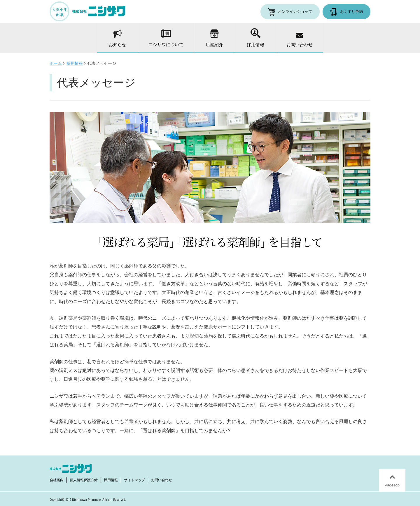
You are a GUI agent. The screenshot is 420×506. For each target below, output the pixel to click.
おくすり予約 (351, 12)
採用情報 (256, 38)
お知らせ (118, 38)
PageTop (392, 485)
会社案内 (57, 480)
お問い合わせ (300, 40)
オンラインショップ (295, 12)
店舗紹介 (214, 38)
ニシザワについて (166, 38)
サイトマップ (134, 480)
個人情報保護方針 (84, 480)
